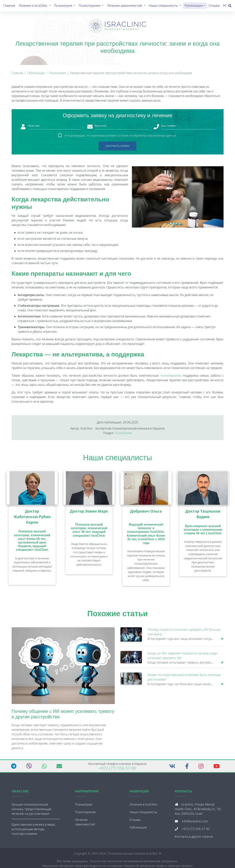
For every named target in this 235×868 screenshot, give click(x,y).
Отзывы (214, 6)
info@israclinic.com (195, 823)
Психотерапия (92, 6)
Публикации (194, 6)
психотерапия (171, 377)
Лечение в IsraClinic (36, 6)
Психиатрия (65, 6)
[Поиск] (230, 6)
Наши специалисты (166, 6)
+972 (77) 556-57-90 (117, 770)
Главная (9, 6)
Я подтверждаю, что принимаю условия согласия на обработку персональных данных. (121, 137)
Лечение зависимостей (127, 6)
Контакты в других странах (194, 838)
